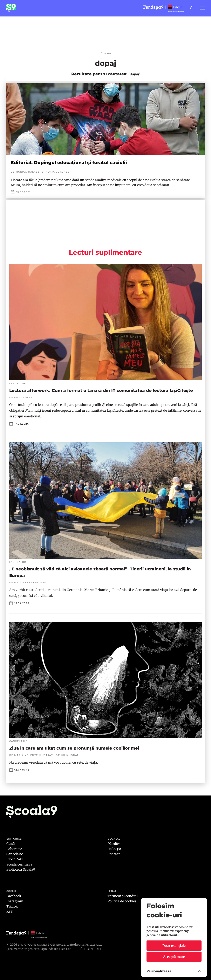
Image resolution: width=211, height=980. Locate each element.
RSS (10, 911)
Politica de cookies (122, 901)
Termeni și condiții (123, 896)
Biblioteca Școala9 (21, 869)
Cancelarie (15, 854)
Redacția (114, 849)
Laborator (14, 849)
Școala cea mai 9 (19, 864)
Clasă (11, 844)
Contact (114, 854)
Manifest (115, 844)
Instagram (15, 901)
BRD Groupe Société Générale (41, 945)
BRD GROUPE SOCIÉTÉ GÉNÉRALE (78, 949)
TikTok (12, 906)
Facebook (14, 896)
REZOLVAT (15, 859)
